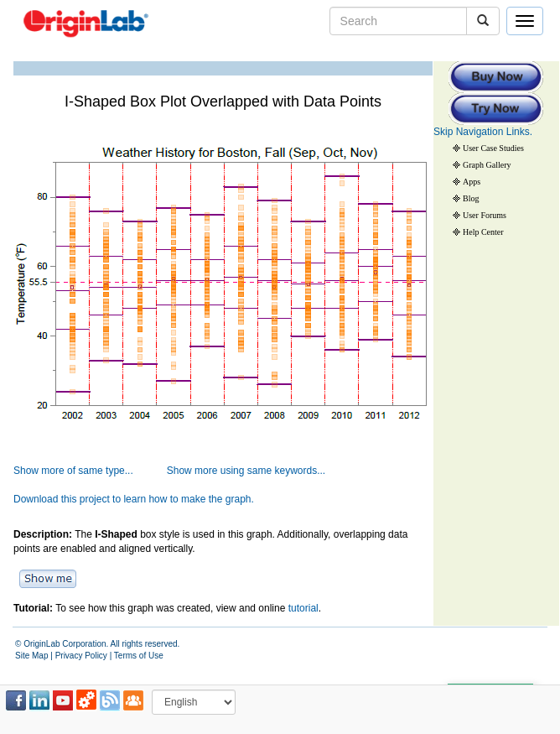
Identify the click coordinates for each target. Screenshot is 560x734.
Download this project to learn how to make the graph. (134, 499)
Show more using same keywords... (246, 471)
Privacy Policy (81, 656)
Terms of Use (139, 656)
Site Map (31, 656)
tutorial (303, 608)
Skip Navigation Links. (483, 132)
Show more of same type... (73, 471)
